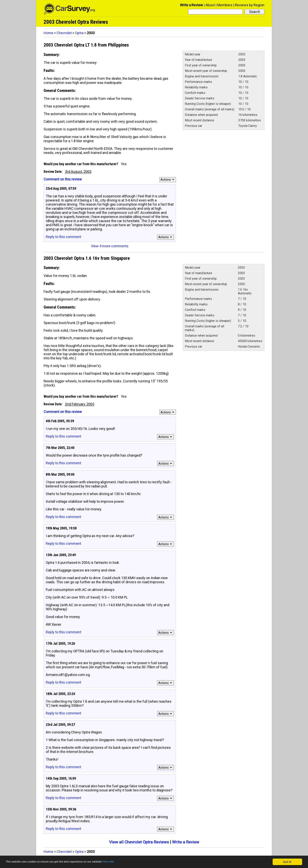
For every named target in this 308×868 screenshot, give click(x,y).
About (210, 5)
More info (121, 862)
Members (225, 5)
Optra (79, 33)
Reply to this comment (63, 237)
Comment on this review (63, 179)
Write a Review (191, 5)
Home (48, 33)
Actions (168, 180)
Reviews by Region (250, 5)
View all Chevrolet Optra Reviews (139, 842)
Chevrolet (64, 33)
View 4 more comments (110, 246)
